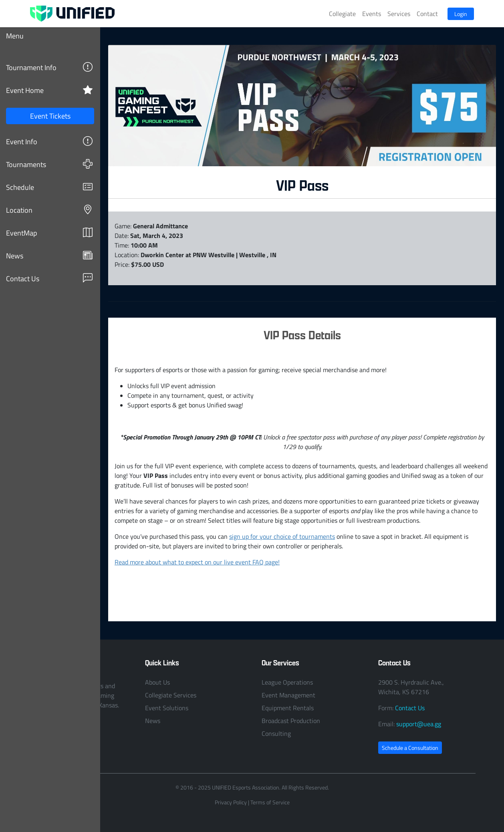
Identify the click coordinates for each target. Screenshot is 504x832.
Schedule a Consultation (410, 748)
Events (372, 14)
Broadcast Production (291, 721)
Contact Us (49, 278)
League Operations (287, 682)
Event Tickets (50, 116)
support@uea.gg (419, 724)
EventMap (49, 233)
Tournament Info (49, 67)
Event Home (49, 90)
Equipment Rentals (288, 708)
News (49, 255)
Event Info (49, 141)
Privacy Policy (231, 802)
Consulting (276, 733)
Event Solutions (167, 708)
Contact (427, 14)
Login (461, 14)
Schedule (49, 187)
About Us (157, 682)
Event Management (288, 695)
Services (399, 14)
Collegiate (342, 14)
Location (49, 210)
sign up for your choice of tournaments (282, 536)
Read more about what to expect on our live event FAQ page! (197, 562)
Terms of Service (270, 802)
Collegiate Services (171, 695)
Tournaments (49, 164)
